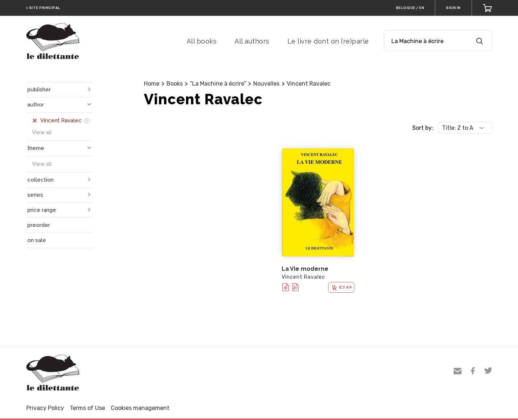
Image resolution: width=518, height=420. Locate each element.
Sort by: (423, 128)
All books (202, 41)
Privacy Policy (45, 408)
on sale (37, 240)
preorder (39, 225)
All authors (252, 41)
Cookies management (140, 408)
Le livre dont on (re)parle (328, 41)
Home (152, 84)
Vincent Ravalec (309, 84)
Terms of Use (87, 408)
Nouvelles (266, 84)
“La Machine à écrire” (218, 84)
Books (175, 84)
